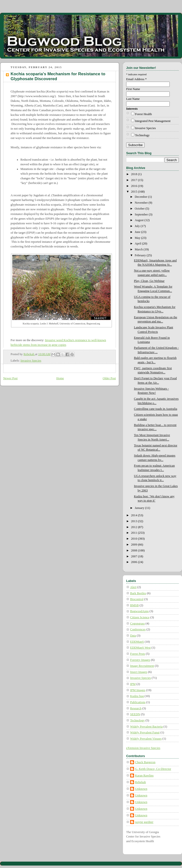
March (139, 249)
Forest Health (143, 114)
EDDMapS (137, 642)
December (142, 197)
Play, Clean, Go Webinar (149, 281)
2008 (135, 550)
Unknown (141, 789)
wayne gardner (144, 822)
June (138, 232)
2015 (135, 192)
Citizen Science (140, 617)
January (140, 508)
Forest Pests (138, 654)
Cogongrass (137, 624)
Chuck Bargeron (145, 762)
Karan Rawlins (144, 776)
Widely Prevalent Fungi (145, 732)
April (138, 244)
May (138, 238)
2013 (135, 521)
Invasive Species (31, 361)
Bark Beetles (138, 593)
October (140, 209)
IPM (133, 684)
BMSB (134, 605)
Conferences (138, 629)
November (142, 203)
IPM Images (138, 690)
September (142, 214)
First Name (133, 89)
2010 (135, 539)
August (140, 220)
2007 (135, 556)
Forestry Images (140, 660)
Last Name (133, 99)
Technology (142, 135)
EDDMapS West (140, 648)
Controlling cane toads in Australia (156, 409)
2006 (135, 562)
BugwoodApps (139, 611)
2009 (135, 545)
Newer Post (10, 378)
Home (60, 378)
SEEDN (135, 714)
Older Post (109, 378)
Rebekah (140, 782)
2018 (135, 174)
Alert (133, 587)
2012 (135, 527)
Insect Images (139, 672)
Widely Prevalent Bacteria (146, 727)
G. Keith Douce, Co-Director (153, 769)
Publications (138, 702)
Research (136, 708)
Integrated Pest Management (153, 121)
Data (133, 636)
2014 (135, 515)
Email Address (136, 79)
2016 (135, 186)
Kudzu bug (137, 696)
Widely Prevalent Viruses (146, 739)
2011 (135, 533)
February (141, 255)
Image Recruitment (142, 666)
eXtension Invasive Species (143, 748)
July (138, 226)
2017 (135, 180)
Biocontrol (137, 599)
